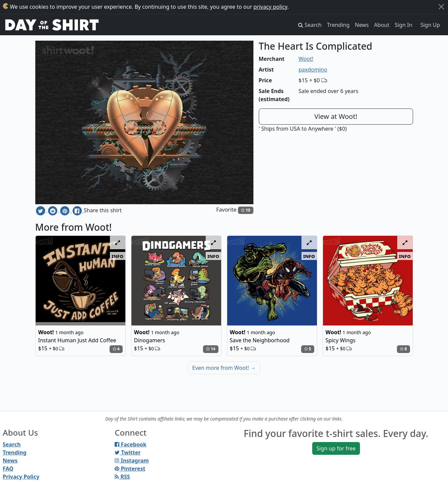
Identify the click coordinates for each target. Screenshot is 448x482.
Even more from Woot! (224, 368)
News (362, 25)
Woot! (306, 59)
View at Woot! (336, 116)
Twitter (128, 452)
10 (246, 210)
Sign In (404, 25)
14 (211, 349)
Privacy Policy (21, 477)
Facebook (130, 444)
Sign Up (430, 25)
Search (12, 444)
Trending (338, 25)
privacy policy (270, 7)
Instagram (132, 461)
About (382, 25)
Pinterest (130, 469)
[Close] (441, 7)
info (117, 256)
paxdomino (313, 70)
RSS (122, 477)
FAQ (8, 469)
